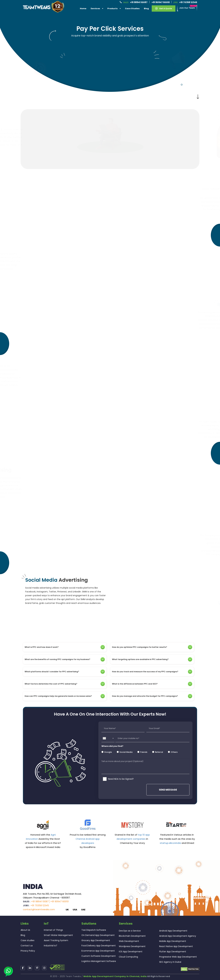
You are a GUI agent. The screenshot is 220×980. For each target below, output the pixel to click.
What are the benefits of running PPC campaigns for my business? (65, 659)
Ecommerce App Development (98, 951)
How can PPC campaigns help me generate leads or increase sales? (65, 696)
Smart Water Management (58, 935)
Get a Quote (164, 8)
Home (83, 8)
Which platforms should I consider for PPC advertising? (65, 672)
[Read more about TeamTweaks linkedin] (30, 968)
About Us (25, 930)
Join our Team (187, 8)
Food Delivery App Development (99, 946)
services (97, 8)
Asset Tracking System (56, 940)
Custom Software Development (99, 956)
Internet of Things (53, 930)
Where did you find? (112, 746)
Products (114, 8)
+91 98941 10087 (139, 2)
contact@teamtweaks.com (39, 909)
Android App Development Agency (178, 936)
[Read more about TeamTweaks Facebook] (23, 968)
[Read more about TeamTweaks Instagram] (37, 968)
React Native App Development (176, 946)
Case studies (28, 940)
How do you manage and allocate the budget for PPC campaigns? (152, 696)
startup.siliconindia (170, 843)
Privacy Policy (28, 951)
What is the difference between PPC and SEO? (152, 684)
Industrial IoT (51, 946)
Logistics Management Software (99, 961)
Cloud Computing (128, 957)
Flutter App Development (173, 952)
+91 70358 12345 (188, 2)
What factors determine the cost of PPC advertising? (65, 684)
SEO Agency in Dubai (170, 962)
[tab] (65, 647)
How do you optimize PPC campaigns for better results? (152, 647)
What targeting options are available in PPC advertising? (152, 659)
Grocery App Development (96, 940)
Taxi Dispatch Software (94, 930)
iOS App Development (131, 952)
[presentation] (124, 789)
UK (67, 910)
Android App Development (173, 931)
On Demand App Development (98, 935)
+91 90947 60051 (161, 2)
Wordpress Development (132, 946)
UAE (83, 910)
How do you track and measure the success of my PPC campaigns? (152, 672)
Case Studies (132, 8)
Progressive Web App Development (178, 957)
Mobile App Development (173, 941)
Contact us (27, 946)
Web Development (129, 941)
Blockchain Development (132, 936)
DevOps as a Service (130, 931)
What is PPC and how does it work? (65, 647)
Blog (146, 8)
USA (75, 910)
